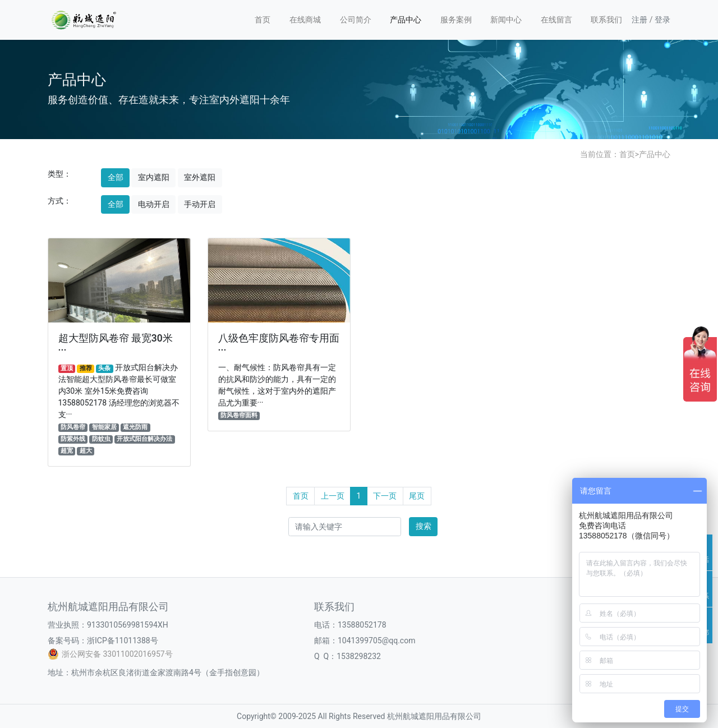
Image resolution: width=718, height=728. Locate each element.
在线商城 (305, 20)
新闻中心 (506, 20)
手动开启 (200, 204)
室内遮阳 (154, 177)
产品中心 (406, 20)
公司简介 (356, 20)
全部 (116, 177)
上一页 (333, 496)
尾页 (417, 496)
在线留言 (556, 20)
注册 (639, 20)
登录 (662, 20)
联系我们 (606, 20)
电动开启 (154, 204)
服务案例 (456, 20)
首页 (263, 20)
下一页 (385, 496)
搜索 (424, 526)
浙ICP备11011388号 (123, 641)
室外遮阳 (200, 177)
